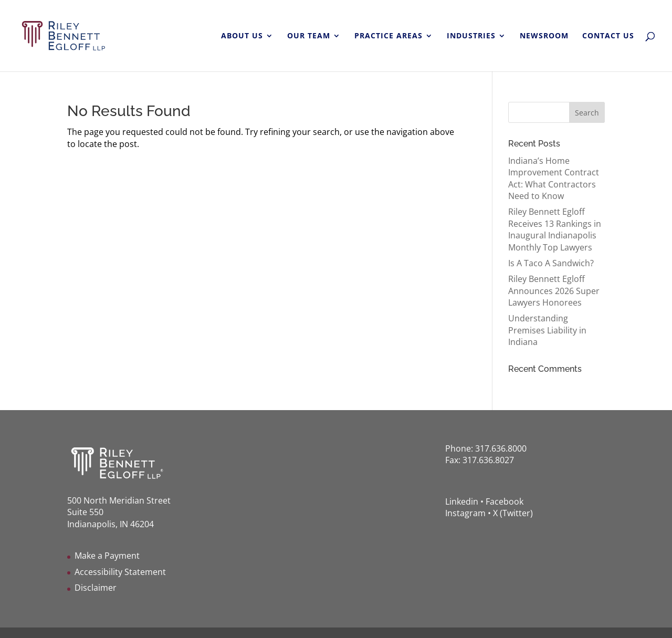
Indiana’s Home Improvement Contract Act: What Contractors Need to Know (554, 178)
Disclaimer (96, 588)
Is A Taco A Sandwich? (551, 263)
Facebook (505, 501)
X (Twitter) (513, 513)
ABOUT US (242, 36)
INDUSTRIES (471, 36)
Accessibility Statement (120, 572)
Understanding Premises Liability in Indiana (547, 330)
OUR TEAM (309, 36)
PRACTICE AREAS (388, 36)
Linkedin (462, 501)
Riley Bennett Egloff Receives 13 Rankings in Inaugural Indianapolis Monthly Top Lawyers (555, 229)
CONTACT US (608, 36)
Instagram (465, 513)
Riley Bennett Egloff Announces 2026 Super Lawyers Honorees (554, 291)
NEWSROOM (544, 36)
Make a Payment (107, 556)
